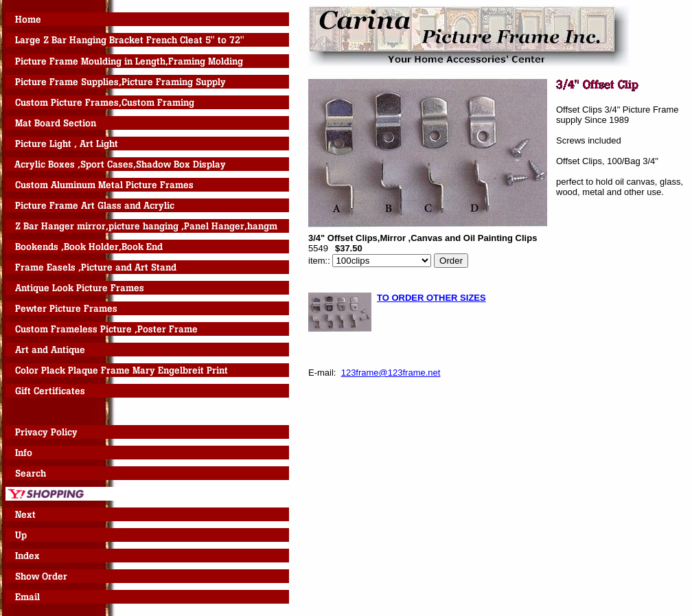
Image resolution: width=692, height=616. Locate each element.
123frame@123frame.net (391, 373)
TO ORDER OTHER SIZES (431, 298)
